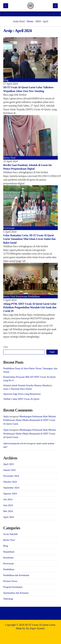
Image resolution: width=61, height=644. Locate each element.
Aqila (6, 416)
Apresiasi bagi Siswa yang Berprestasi (22, 394)
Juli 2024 (8, 499)
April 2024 (9, 517)
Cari (6, 347)
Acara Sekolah (10, 534)
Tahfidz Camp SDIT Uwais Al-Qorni (21, 399)
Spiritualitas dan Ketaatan (16, 593)
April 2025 (9, 464)
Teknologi (8, 599)
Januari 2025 (10, 470)
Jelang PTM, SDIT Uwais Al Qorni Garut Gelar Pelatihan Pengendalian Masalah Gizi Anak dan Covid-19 (30, 307)
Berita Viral (9, 158)
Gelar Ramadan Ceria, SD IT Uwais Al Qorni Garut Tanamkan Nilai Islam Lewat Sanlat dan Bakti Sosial (29, 239)
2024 (38, 21)
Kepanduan (9, 552)
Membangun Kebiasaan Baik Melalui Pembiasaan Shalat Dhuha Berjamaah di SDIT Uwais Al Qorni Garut (30, 420)
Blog (6, 80)
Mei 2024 (8, 511)
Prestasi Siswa (10, 581)
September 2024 (11, 488)
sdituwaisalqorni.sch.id (14, 443)
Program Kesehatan (13, 587)
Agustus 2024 (10, 494)
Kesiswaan (9, 228)
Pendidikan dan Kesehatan (16, 575)
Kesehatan (8, 558)
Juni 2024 (8, 505)
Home (30, 21)
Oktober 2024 (10, 482)
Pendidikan (34, 296)
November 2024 (11, 476)
